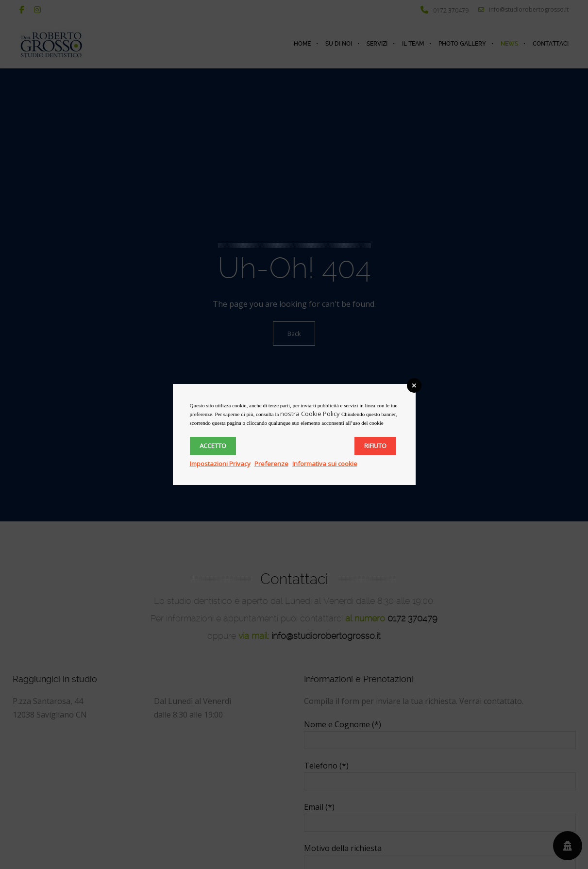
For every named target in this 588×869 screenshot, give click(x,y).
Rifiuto (375, 446)
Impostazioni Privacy (220, 464)
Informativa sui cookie (325, 464)
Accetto (213, 446)
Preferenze (271, 464)
